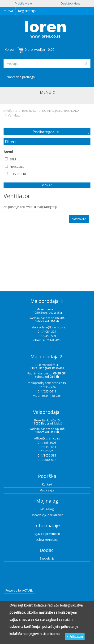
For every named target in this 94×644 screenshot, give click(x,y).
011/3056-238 (47, 451)
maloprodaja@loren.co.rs (47, 327)
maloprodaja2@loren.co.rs (47, 383)
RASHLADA (30, 111)
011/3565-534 (47, 460)
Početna (10, 111)
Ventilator (15, 115)
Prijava (8, 11)
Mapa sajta (47, 490)
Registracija (27, 11)
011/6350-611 (47, 447)
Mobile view (23, 3)
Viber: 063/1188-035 (47, 396)
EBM (10, 159)
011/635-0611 (47, 391)
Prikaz (47, 185)
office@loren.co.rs (47, 438)
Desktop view (70, 3)
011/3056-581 (47, 455)
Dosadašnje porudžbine (47, 515)
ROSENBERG (16, 174)
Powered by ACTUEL (19, 590)
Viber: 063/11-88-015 (47, 340)
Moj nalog (47, 509)
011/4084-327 (47, 331)
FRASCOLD (15, 167)
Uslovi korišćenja (47, 540)
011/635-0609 (47, 387)
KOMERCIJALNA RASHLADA (61, 111)
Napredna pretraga (21, 77)
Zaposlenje (47, 558)
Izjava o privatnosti (47, 534)
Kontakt (47, 484)
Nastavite (79, 219)
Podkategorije (46, 132)
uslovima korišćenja (25, 627)
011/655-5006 (47, 443)
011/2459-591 (47, 336)
